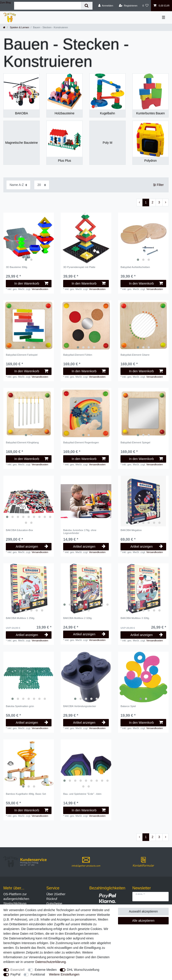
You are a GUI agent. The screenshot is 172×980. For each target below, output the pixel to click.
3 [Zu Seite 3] (159, 202)
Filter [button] (158, 185)
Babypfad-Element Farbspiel (22, 355)
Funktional (38, 974)
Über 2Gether (56, 894)
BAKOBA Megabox (131, 530)
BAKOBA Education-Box (19, 530)
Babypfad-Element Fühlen (78, 355)
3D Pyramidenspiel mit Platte (79, 267)
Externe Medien (46, 970)
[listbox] (29, 238)
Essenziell (18, 970)
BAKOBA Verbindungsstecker (80, 706)
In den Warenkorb (31, 283)
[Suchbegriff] (47, 6)
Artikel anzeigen (32, 547)
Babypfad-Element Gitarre (135, 355)
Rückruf (52, 899)
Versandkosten (40, 289)
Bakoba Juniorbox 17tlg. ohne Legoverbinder (80, 531)
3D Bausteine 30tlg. (17, 267)
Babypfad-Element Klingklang (22, 442)
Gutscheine (54, 904)
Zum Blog (5, 2)
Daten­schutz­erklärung (50, 962)
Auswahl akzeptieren (143, 911)
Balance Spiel (128, 706)
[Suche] (87, 6)
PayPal (15, 974)
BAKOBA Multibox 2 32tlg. (78, 618)
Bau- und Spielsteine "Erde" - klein (82, 794)
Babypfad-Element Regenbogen (81, 442)
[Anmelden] (106, 6)
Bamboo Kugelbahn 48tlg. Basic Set (26, 794)
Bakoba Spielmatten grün (20, 706)
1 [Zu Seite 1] (146, 202)
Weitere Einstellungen (64, 974)
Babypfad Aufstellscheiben (135, 267)
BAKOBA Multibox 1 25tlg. (20, 618)
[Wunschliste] (145, 6)
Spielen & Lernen (19, 27)
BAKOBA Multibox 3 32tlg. (135, 618)
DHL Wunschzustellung (83, 970)
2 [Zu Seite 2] (153, 202)
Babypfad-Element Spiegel (135, 442)
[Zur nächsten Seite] (166, 203)
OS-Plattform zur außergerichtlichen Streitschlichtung (16, 899)
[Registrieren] (128, 6)
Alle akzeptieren (143, 921)
